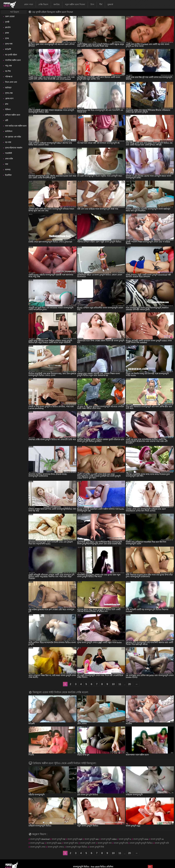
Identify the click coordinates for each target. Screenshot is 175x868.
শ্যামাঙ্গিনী (9, 153)
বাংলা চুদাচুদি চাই (121, 843)
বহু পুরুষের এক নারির (13, 137)
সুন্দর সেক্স (9, 93)
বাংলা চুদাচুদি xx (157, 839)
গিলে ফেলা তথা (11, 82)
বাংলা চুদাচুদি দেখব (38, 847)
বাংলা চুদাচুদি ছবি (162, 843)
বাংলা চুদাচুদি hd (59, 839)
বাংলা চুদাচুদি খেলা (88, 843)
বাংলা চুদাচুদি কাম (71, 843)
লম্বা (7, 164)
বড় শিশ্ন (8, 71)
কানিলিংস (9, 131)
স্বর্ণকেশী (8, 49)
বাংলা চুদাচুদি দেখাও (56, 847)
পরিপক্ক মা (9, 77)
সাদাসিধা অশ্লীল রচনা (13, 60)
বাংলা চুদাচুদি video (109, 839)
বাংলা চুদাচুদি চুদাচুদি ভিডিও (141, 843)
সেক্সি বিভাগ (43, 4)
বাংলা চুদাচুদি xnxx (141, 839)
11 (120, 684)
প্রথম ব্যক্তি (9, 159)
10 (113, 684)
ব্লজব (7, 33)
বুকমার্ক (110, 4)
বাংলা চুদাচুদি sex (92, 839)
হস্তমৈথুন (8, 88)
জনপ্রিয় (57, 4)
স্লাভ (7, 104)
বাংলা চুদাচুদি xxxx (54, 843)
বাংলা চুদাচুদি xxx (37, 843)
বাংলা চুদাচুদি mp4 (75, 839)
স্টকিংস (8, 109)
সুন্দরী (7, 22)
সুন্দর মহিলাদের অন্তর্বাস (14, 148)
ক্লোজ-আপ (9, 99)
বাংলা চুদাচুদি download (40, 839)
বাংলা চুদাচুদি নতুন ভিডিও (77, 847)
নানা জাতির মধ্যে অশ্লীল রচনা (16, 126)
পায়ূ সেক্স (8, 66)
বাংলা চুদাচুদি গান (105, 843)
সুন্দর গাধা (9, 44)
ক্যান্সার (8, 170)
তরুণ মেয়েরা (10, 16)
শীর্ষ (101, 4)
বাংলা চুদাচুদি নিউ (97, 847)
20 (129, 684)
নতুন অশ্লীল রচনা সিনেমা (75, 4)
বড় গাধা (8, 142)
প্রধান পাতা (28, 4)
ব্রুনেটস (8, 27)
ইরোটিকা (8, 175)
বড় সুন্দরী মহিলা (11, 55)
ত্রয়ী (7, 120)
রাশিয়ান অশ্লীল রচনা (13, 115)
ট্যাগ (92, 4)
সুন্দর (7, 38)
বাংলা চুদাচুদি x (125, 839)
